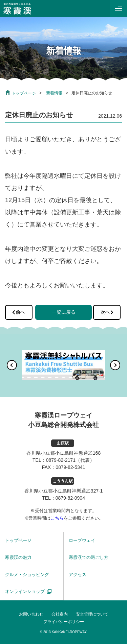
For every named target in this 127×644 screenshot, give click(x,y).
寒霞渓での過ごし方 (89, 557)
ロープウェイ (82, 540)
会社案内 (60, 614)
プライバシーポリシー (64, 622)
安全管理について (92, 614)
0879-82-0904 (70, 498)
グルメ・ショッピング (27, 575)
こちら (57, 518)
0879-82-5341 (70, 467)
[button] (12, 365)
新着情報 (54, 93)
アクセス (78, 575)
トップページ (20, 93)
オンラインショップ (25, 591)
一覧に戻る (64, 312)
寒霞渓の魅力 (18, 557)
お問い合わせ (31, 614)
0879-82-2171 (61, 460)
